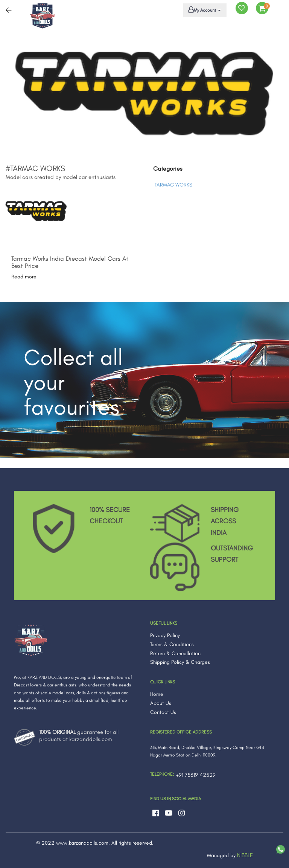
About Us (161, 703)
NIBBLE (245, 855)
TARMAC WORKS (173, 185)
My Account (204, 10)
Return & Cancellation (175, 653)
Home (157, 694)
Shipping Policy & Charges (180, 662)
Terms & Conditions (172, 644)
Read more (24, 277)
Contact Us (163, 712)
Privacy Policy (165, 635)
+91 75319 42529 (196, 775)
